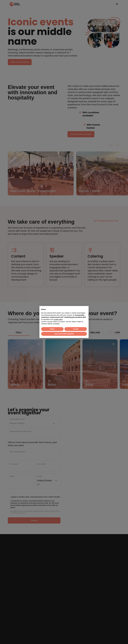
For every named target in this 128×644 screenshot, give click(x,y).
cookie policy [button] (58, 319)
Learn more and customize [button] (64, 334)
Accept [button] (76, 329)
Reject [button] (52, 329)
